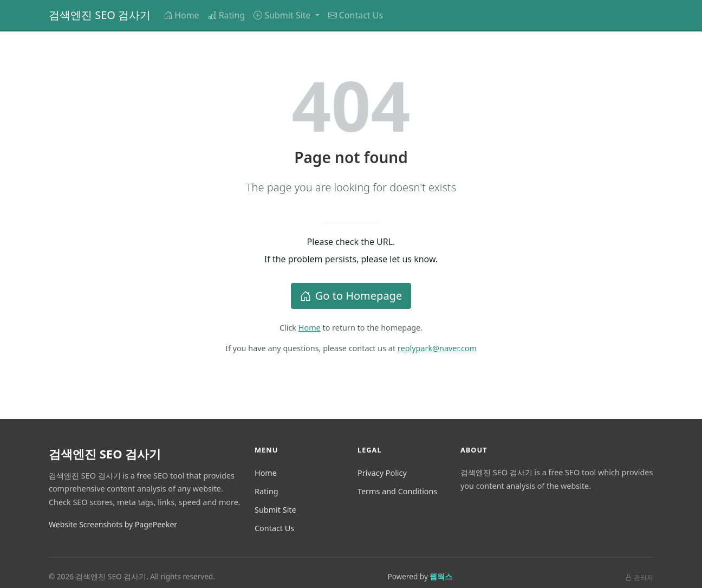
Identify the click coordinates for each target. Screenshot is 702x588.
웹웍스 (441, 576)
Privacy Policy (382, 473)
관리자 (639, 577)
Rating (227, 15)
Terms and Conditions (397, 491)
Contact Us (356, 15)
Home (181, 15)
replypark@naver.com (437, 348)
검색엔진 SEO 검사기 (100, 15)
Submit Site (275, 510)
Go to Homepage (351, 296)
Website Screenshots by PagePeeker (113, 524)
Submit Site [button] (283, 15)
